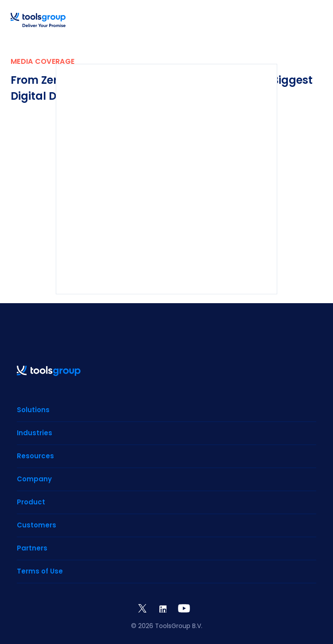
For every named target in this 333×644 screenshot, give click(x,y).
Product (31, 502)
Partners (32, 548)
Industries (35, 433)
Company (34, 479)
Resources (35, 456)
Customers (37, 525)
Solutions (33, 410)
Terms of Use (40, 571)
